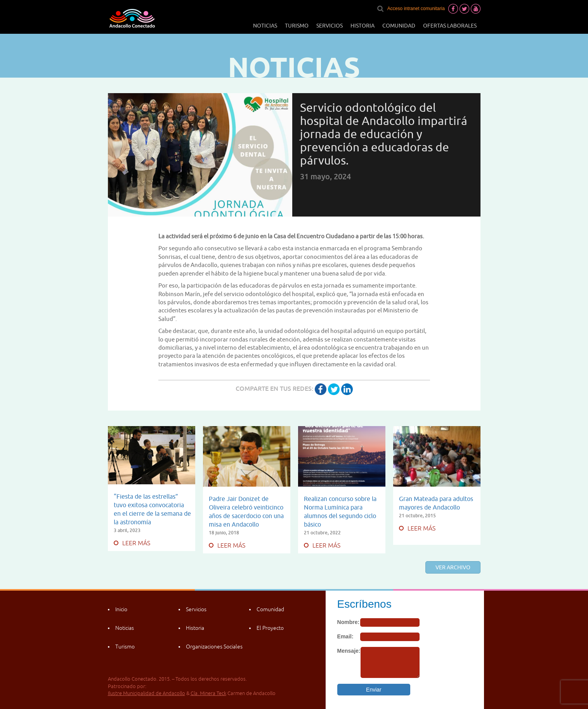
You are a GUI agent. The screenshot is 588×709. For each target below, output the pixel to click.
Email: (345, 636)
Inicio (121, 609)
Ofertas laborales (450, 26)
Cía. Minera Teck (208, 693)
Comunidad (399, 26)
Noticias (265, 26)
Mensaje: (349, 651)
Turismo (297, 26)
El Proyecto (270, 628)
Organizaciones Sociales (214, 647)
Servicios (330, 26)
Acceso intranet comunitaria (416, 9)
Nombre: (349, 622)
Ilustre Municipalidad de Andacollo (147, 693)
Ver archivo (453, 567)
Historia (363, 26)
